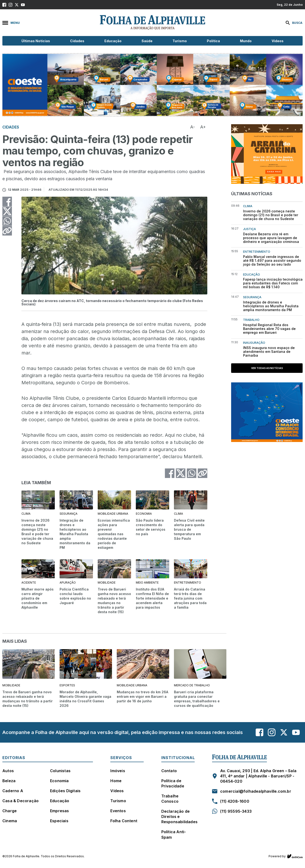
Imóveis (118, 771)
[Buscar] (293, 23)
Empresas (60, 811)
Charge (10, 811)
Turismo (180, 41)
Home (116, 781)
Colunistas (60, 771)
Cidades (77, 41)
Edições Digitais (65, 791)
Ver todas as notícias (267, 368)
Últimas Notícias (36, 41)
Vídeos (278, 41)
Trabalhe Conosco (170, 799)
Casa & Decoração (20, 801)
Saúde (147, 41)
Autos (8, 771)
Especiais (59, 821)
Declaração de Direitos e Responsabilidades (179, 817)
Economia (59, 781)
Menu (11, 23)
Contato (169, 771)
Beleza (9, 781)
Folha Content (124, 821)
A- (193, 127)
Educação (113, 41)
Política (213, 41)
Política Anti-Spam (174, 834)
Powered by (286, 856)
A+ (203, 127)
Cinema (10, 821)
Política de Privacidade (173, 783)
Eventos (118, 811)
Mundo (246, 41)
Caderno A (13, 791)
